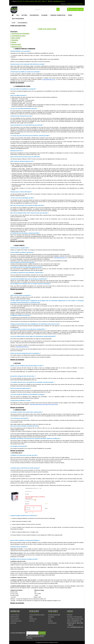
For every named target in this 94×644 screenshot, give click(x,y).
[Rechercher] (47, 9)
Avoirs (50, 619)
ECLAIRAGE (44, 15)
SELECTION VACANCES (18, 19)
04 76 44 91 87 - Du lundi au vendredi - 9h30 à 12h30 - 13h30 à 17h (32, 1)
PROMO (70, 15)
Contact (70, 611)
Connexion (69, 4)
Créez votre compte (78, 4)
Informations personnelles (54, 615)
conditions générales (39, 635)
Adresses (50, 621)
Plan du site (32, 621)
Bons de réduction (52, 623)
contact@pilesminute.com (59, 1)
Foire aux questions (15, 619)
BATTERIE (24, 15)
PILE (18, 15)
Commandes (51, 617)
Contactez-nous (33, 619)
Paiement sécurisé (15, 617)
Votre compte (53, 611)
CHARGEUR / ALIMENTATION (58, 15)
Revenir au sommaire (17, 83)
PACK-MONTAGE (34, 15)
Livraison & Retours (15, 615)
